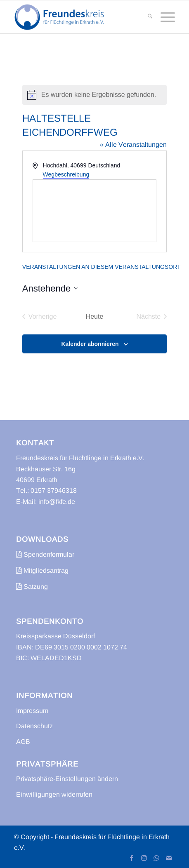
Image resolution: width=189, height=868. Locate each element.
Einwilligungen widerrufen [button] (54, 794)
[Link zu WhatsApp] (156, 858)
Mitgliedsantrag (42, 570)
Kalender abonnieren (90, 344)
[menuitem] (146, 17)
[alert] (94, 95)
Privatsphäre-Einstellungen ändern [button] (67, 779)
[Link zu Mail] (169, 858)
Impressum (32, 711)
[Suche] (146, 17)
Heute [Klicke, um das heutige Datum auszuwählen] (95, 316)
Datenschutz (34, 726)
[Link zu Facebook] (132, 858)
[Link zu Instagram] (144, 858)
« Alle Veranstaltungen (133, 145)
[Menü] (164, 17)
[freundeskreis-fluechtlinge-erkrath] (78, 17)
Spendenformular (45, 554)
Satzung (32, 587)
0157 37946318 (54, 490)
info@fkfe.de (57, 502)
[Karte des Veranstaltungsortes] (94, 211)
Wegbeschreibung (66, 174)
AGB (23, 742)
